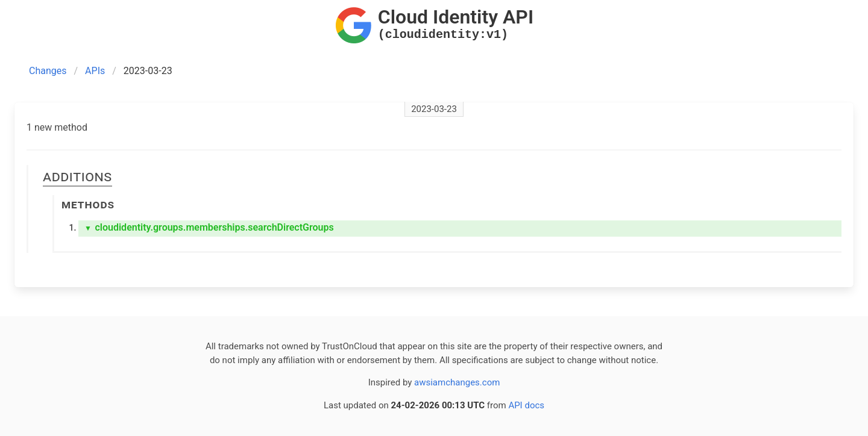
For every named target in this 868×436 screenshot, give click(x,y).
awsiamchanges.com (457, 382)
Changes (48, 71)
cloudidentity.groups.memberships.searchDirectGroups (209, 227)
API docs (526, 405)
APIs (95, 71)
